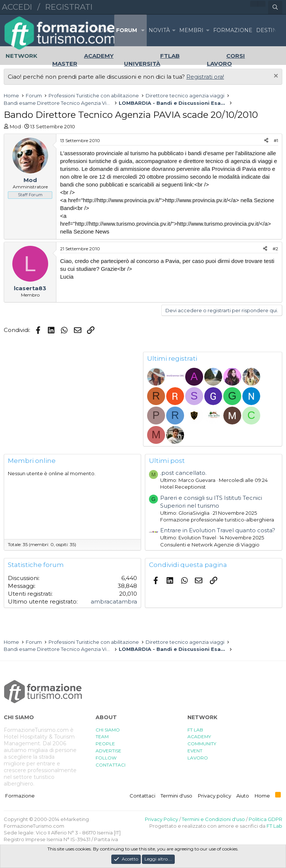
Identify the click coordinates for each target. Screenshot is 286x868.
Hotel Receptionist (183, 487)
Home (103, 30)
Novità (159, 30)
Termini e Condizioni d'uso (213, 819)
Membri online (32, 461)
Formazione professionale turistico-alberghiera (217, 520)
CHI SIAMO (108, 730)
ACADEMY (199, 737)
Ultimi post (167, 461)
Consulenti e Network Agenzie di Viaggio (210, 545)
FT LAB (195, 730)
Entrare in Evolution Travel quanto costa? (218, 530)
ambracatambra (114, 601)
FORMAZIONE (233, 30)
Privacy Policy (161, 819)
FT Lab (274, 826)
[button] (143, 30)
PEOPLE (105, 744)
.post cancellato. (183, 473)
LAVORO (198, 758)
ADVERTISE (108, 751)
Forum (127, 30)
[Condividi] (266, 141)
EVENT (195, 751)
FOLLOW (106, 758)
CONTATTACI (111, 765)
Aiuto (243, 796)
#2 (275, 249)
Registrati (69, 7)
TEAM (102, 737)
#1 (276, 140)
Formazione (20, 796)
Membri (191, 30)
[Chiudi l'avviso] (275, 77)
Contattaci (142, 796)
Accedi (17, 7)
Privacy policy (214, 796)
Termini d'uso (176, 796)
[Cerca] (275, 7)
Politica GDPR (265, 819)
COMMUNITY (202, 744)
